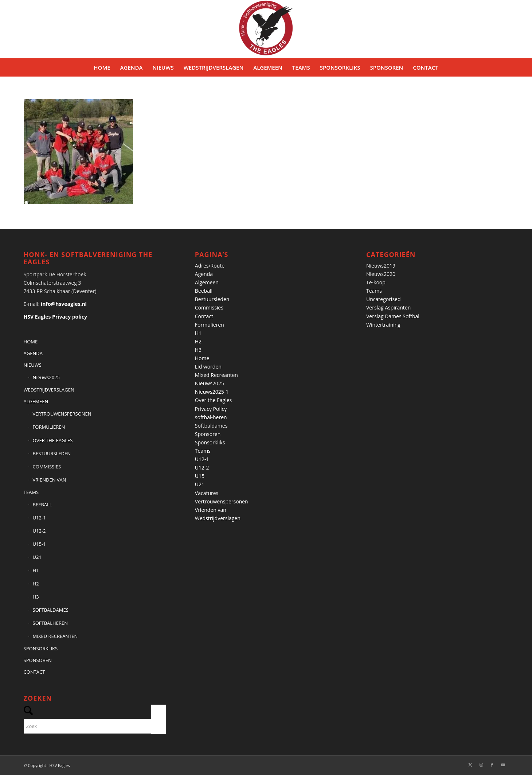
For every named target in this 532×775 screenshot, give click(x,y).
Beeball (204, 291)
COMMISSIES (47, 467)
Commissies (209, 307)
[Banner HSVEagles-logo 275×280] (266, 29)
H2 (36, 584)
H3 (36, 597)
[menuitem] (102, 67)
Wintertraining (383, 325)
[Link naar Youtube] (503, 765)
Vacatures (207, 493)
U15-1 (39, 544)
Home (202, 358)
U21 (37, 557)
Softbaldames (211, 426)
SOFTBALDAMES (51, 610)
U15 (200, 476)
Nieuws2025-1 (212, 392)
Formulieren (210, 325)
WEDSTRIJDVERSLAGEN (49, 390)
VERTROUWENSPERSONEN (62, 414)
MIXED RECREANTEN (55, 636)
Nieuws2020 (381, 274)
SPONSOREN (38, 660)
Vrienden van (211, 510)
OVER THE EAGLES (53, 440)
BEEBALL (42, 505)
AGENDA (33, 353)
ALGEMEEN (36, 401)
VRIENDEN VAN (50, 480)
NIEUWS (33, 365)
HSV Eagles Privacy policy (55, 317)
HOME (31, 342)
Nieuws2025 (46, 377)
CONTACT (34, 672)
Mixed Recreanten (216, 375)
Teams (203, 451)
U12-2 (39, 531)
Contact (204, 316)
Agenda (204, 274)
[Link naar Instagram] (481, 765)
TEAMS (31, 492)
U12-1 (39, 518)
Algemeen (207, 282)
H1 (36, 570)
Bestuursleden (212, 299)
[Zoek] (95, 726)
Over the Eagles (213, 400)
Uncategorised (384, 299)
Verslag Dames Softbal (393, 316)
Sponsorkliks (210, 442)
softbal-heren (211, 417)
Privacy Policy (211, 409)
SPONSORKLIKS (41, 649)
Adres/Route (210, 266)
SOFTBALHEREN (50, 623)
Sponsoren (208, 434)
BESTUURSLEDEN (52, 453)
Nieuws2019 (381, 266)
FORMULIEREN (49, 427)
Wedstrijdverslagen (218, 518)
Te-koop (376, 282)
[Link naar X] (470, 765)
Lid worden (208, 367)
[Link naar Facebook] (492, 765)
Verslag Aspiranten (388, 307)
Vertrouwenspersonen (222, 501)
